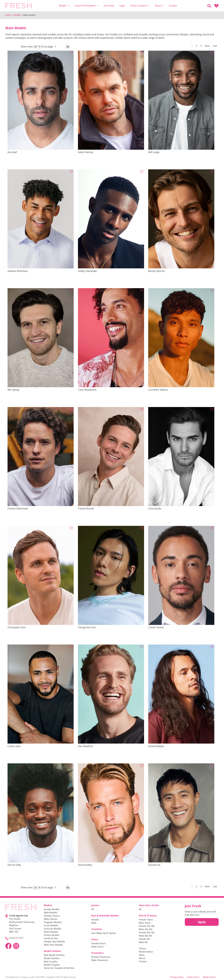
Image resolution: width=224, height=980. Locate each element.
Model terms (209, 977)
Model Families (52, 951)
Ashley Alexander (87, 271)
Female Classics (52, 916)
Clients (142, 949)
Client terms (193, 977)
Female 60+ (145, 939)
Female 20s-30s (147, 926)
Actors (95, 939)
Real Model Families (54, 955)
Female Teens (146, 920)
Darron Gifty (14, 865)
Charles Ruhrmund (18, 509)
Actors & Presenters (87, 6)
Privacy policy (177, 977)
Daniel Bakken (156, 746)
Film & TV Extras (148, 916)
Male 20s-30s (146, 929)
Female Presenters (101, 957)
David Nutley (85, 865)
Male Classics (51, 919)
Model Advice (146, 952)
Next (207, 46)
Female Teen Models (54, 942)
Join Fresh (109, 6)
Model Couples (52, 965)
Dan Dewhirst (85, 746)
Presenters (97, 953)
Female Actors (99, 943)
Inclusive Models (53, 929)
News (142, 955)
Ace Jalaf (12, 152)
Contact (173, 6)
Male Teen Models (53, 945)
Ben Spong (13, 390)
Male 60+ (144, 942)
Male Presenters (100, 960)
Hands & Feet (51, 938)
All (93, 909)
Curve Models (51, 925)
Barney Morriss (157, 271)
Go (68, 47)
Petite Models (51, 932)
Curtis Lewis (14, 746)
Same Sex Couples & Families (59, 968)
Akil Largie (154, 152)
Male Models (51, 913)
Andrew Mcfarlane (18, 271)
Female (95, 920)
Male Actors (97, 947)
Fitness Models (52, 935)
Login (122, 6)
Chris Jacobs (155, 509)
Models (64, 6)
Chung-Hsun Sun (87, 627)
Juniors (95, 905)
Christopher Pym (17, 627)
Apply (202, 922)
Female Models (52, 909)
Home (8, 15)
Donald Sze (154, 865)
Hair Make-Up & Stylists (104, 933)
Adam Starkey (86, 152)
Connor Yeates (156, 627)
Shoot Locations (140, 6)
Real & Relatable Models (105, 916)
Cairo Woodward (87, 390)
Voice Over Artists (149, 905)
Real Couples (51, 962)
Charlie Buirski (86, 509)
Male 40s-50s (146, 936)
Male (94, 923)
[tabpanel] (41, 100)
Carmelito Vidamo (158, 390)
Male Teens (145, 923)
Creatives (97, 929)
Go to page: (47, 47)
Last (215, 46)
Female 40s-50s (147, 933)
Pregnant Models (53, 922)
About (159, 6)
